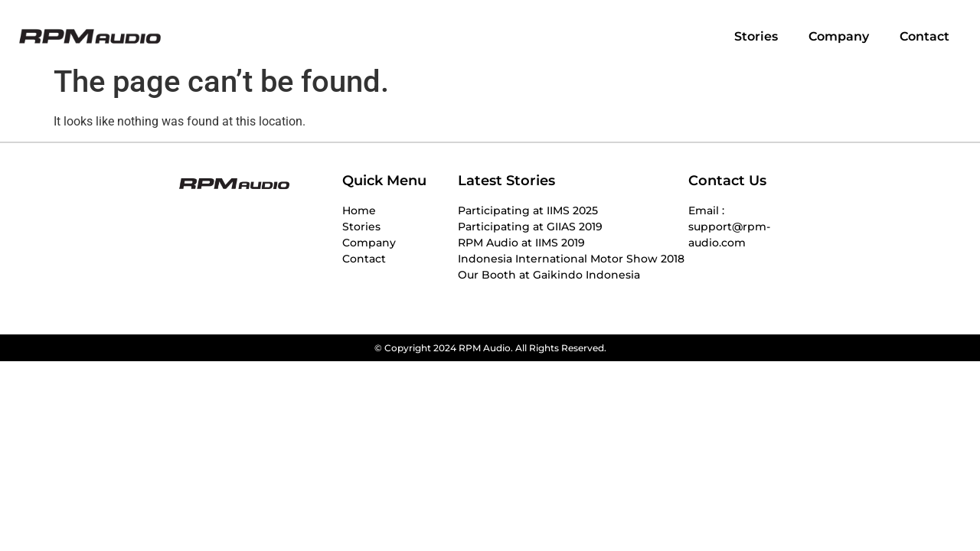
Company (839, 36)
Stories (756, 36)
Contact (924, 36)
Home (359, 210)
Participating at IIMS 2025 (528, 210)
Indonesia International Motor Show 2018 (571, 259)
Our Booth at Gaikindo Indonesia (549, 275)
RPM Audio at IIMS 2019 (521, 243)
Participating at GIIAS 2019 (530, 227)
